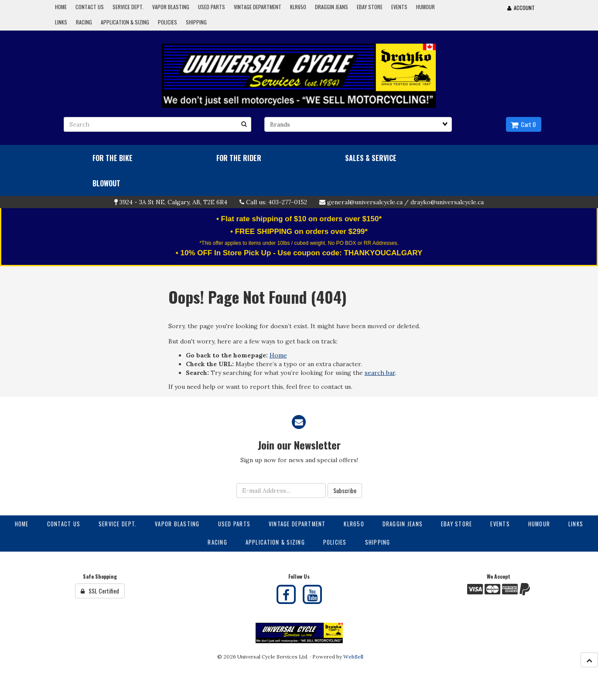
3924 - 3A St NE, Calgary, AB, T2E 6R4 (173, 202)
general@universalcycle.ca (365, 202)
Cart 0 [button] (523, 124)
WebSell (353, 657)
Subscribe (345, 490)
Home (278, 355)
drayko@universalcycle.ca (447, 202)
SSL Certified (100, 591)
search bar (380, 373)
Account (521, 8)
